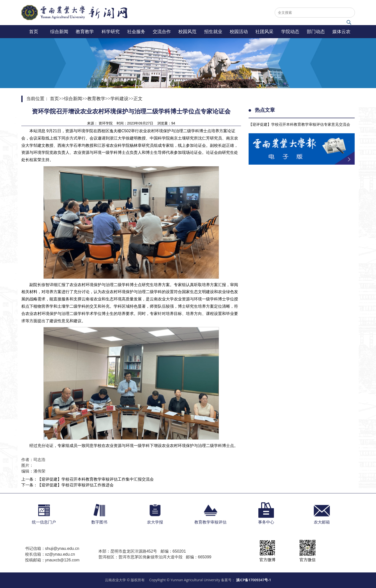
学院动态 (290, 32)
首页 (34, 32)
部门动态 (316, 32)
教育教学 (85, 32)
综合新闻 (59, 32)
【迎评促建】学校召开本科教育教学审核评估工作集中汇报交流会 (96, 479)
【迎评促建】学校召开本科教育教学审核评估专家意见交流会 (299, 124)
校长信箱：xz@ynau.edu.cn (50, 554)
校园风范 (187, 32)
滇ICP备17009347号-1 (254, 580)
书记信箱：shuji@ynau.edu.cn (52, 548)
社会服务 (136, 32)
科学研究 (111, 32)
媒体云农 (341, 32)
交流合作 (162, 32)
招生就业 (213, 32)
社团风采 (264, 32)
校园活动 (239, 32)
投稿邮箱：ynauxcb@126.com (52, 560)
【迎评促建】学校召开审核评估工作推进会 (76, 485)
